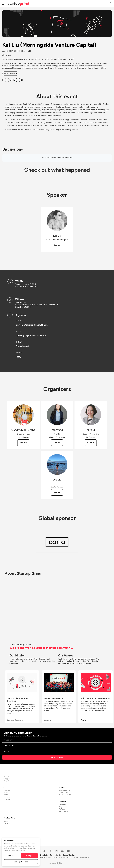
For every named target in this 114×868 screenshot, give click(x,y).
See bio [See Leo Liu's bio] (57, 492)
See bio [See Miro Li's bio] (91, 443)
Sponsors (7, 797)
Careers (6, 821)
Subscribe (56, 757)
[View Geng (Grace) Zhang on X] (23, 425)
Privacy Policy (44, 855)
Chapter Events (64, 793)
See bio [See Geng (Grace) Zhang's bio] (23, 443)
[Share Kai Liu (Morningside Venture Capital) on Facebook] (4, 80)
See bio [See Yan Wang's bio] (57, 443)
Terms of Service (56, 855)
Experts (6, 793)
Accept (29, 855)
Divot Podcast (63, 811)
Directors (7, 799)
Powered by (57, 863)
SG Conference (64, 790)
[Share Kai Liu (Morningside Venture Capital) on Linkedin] (15, 80)
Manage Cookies (21, 862)
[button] (111, 3)
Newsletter (62, 805)
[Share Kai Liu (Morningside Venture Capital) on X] (10, 80)
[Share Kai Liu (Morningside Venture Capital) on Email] (21, 80)
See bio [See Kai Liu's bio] (57, 245)
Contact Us (7, 823)
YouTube (62, 809)
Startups (6, 795)
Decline (11, 855)
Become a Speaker (65, 795)
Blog (60, 807)
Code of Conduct (69, 855)
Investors (7, 790)
